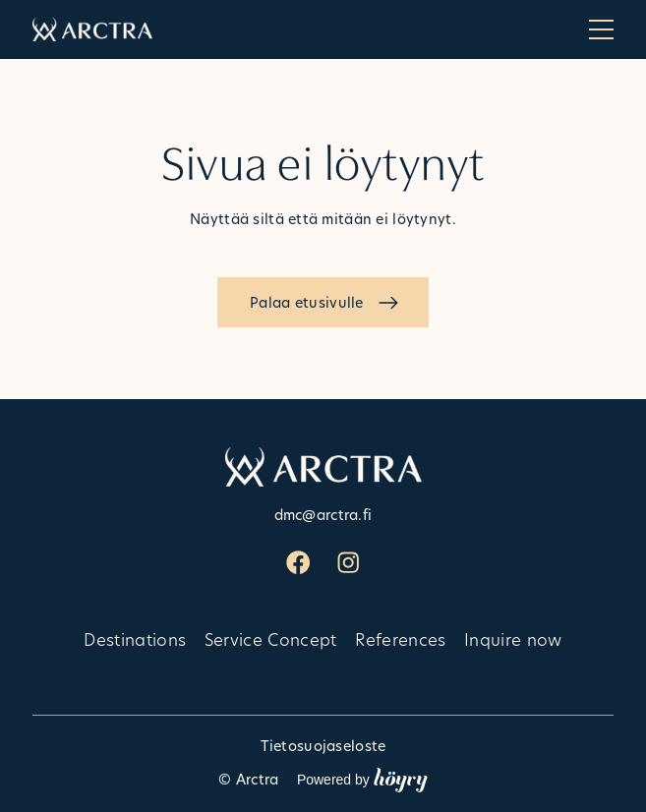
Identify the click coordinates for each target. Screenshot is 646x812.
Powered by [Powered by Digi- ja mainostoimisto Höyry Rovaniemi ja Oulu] (362, 779)
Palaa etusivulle (307, 302)
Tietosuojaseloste (323, 746)
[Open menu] (601, 29)
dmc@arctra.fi (323, 515)
